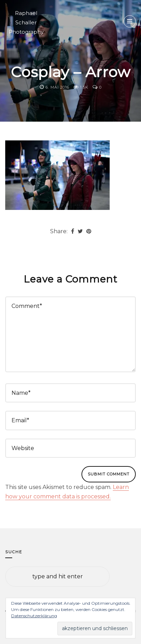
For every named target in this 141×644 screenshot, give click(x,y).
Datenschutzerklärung (34, 616)
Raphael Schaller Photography (26, 22)
